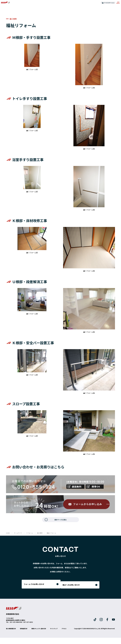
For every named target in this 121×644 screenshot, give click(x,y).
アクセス (9, 635)
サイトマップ (60, 632)
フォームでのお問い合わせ (37, 587)
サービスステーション (109, 3)
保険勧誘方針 (26, 632)
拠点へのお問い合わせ (77, 587)
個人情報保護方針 (12, 632)
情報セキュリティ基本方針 (43, 632)
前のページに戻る (60, 521)
